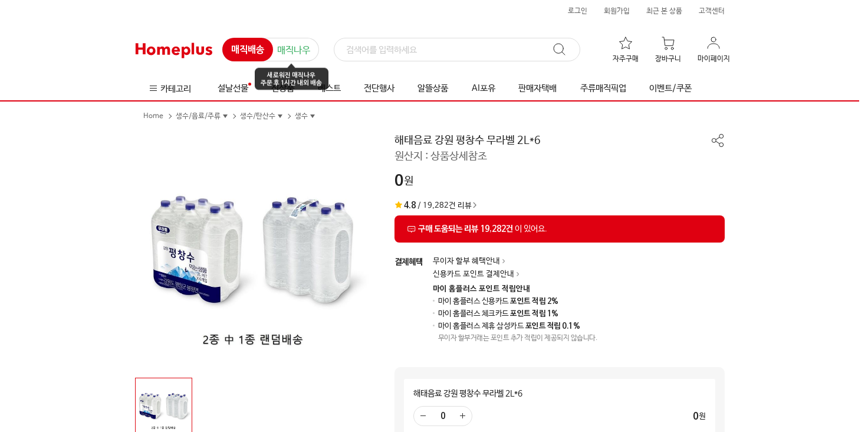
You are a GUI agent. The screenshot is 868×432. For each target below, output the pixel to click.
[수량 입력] (443, 416)
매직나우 (294, 50)
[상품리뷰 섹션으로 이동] (560, 229)
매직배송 (248, 50)
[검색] (457, 50)
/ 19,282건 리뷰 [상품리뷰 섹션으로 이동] (433, 205)
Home (153, 116)
